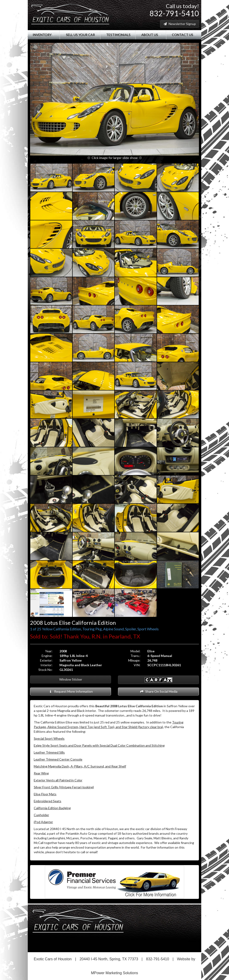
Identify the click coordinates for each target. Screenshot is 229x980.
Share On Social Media (159, 691)
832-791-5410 (174, 13)
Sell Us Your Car (80, 35)
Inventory (44, 35)
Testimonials (118, 35)
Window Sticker (71, 679)
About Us (151, 35)
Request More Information (71, 691)
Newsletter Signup (179, 24)
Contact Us (184, 35)
